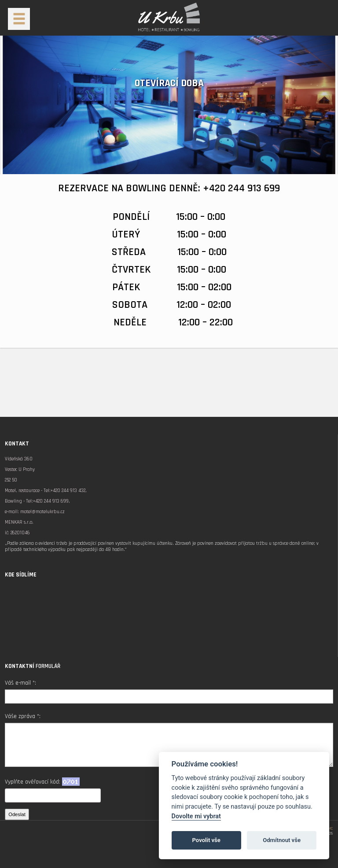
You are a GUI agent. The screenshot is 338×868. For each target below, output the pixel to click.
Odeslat (17, 814)
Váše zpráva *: (23, 716)
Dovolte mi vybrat (196, 816)
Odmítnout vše (282, 840)
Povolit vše (206, 840)
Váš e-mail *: (20, 683)
